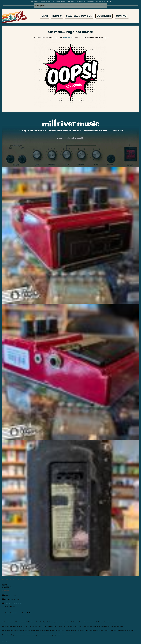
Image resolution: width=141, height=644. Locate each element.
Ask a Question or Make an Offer (18, 613)
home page (67, 37)
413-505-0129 (117, 131)
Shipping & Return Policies (76, 138)
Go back (5, 641)
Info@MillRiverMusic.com (87, 2)
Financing (60, 138)
